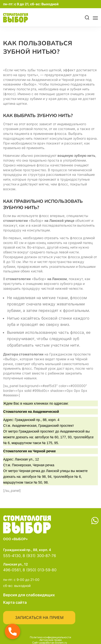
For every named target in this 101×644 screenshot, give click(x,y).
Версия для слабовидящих (50, 595)
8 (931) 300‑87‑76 (39, 556)
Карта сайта (15, 602)
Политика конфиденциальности (50, 637)
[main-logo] (23, 18)
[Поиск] (87, 18)
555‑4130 (12, 556)
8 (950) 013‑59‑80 (40, 570)
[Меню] (95, 18)
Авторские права (50, 640)
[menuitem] (85, 18)
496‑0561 (12, 570)
